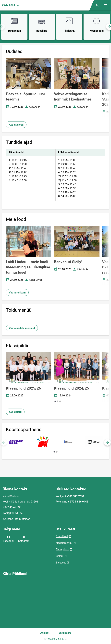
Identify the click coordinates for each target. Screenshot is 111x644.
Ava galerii (15, 412)
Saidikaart (65, 633)
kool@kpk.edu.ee (13, 513)
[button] (55, 401)
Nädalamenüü (64, 543)
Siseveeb (61, 563)
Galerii (60, 556)
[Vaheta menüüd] (106, 5)
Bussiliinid (62, 536)
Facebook (9, 539)
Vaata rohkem (17, 293)
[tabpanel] (55, 175)
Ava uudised (16, 125)
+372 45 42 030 (12, 507)
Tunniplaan (62, 549)
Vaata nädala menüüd (22, 328)
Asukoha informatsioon (17, 519)
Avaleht (45, 633)
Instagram (24, 539)
